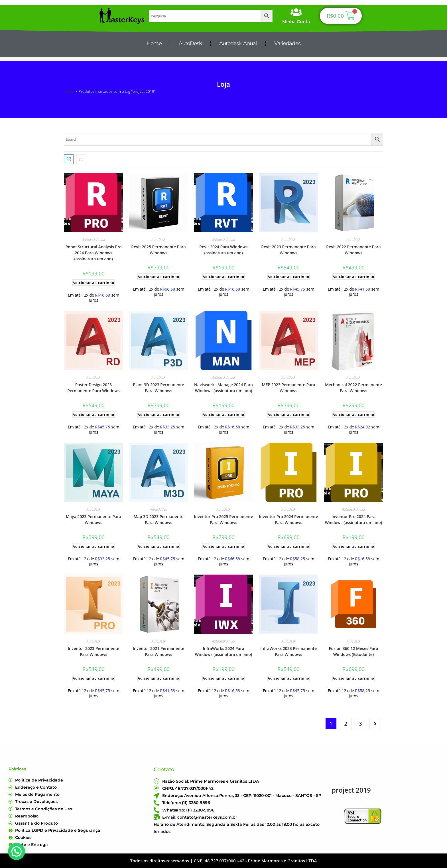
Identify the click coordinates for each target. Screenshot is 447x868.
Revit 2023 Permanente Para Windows (288, 250)
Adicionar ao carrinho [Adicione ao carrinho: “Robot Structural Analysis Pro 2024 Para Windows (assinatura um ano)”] (94, 283)
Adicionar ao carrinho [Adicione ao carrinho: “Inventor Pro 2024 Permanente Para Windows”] (288, 546)
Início (68, 91)
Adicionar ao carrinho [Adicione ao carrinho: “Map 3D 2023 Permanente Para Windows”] (159, 546)
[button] (17, 851)
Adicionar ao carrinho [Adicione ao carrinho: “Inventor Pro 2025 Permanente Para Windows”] (223, 546)
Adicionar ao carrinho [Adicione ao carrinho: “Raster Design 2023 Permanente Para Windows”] (94, 415)
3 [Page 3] (360, 724)
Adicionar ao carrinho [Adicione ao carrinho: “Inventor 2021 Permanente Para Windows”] (159, 678)
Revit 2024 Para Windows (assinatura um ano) (223, 250)
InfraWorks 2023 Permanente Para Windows (288, 651)
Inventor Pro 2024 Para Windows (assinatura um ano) (353, 519)
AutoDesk (190, 43)
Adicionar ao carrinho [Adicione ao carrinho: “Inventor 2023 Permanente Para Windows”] (94, 678)
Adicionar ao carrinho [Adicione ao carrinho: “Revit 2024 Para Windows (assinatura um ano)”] (223, 277)
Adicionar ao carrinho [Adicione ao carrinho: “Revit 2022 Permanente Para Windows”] (353, 277)
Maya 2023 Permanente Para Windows (94, 519)
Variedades (287, 43)
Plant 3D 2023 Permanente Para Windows (159, 388)
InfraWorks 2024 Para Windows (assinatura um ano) (223, 651)
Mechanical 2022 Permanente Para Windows (353, 388)
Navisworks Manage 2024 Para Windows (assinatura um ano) (223, 388)
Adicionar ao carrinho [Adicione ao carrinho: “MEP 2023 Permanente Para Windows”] (288, 415)
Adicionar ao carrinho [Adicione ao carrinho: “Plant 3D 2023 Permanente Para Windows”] (159, 415)
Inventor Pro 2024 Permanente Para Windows (288, 519)
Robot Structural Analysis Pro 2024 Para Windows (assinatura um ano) (93, 253)
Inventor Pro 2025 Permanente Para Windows (223, 519)
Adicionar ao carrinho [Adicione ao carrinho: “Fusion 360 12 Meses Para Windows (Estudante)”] (353, 678)
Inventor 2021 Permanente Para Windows (159, 651)
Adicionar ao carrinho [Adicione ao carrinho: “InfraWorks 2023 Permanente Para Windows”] (288, 678)
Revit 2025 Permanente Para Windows (158, 250)
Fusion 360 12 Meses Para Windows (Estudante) (354, 651)
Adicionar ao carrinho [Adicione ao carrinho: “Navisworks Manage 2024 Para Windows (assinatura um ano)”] (223, 415)
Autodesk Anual (238, 43)
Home (154, 43)
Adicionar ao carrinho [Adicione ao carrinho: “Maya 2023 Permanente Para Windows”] (94, 546)
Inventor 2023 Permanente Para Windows (94, 651)
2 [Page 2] (346, 724)
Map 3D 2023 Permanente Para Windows (159, 519)
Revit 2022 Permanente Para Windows (353, 250)
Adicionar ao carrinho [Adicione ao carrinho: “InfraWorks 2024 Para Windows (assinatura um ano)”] (223, 678)
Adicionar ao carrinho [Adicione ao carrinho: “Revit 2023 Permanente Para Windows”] (288, 277)
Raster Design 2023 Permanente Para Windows (93, 388)
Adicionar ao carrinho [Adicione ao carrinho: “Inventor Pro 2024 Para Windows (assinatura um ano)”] (353, 546)
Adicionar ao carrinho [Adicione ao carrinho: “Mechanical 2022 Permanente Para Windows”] (353, 415)
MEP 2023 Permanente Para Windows (289, 388)
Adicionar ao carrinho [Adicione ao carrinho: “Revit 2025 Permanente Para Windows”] (159, 277)
